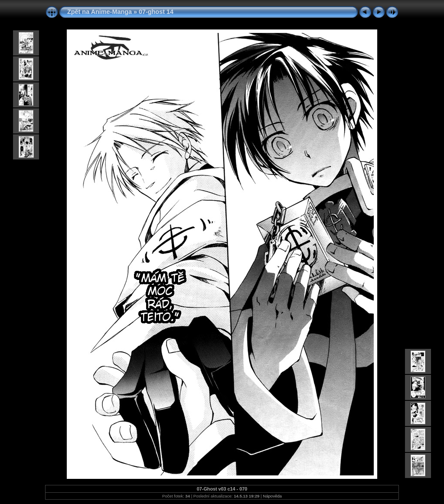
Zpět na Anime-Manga (100, 12)
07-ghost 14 (156, 12)
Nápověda (272, 496)
